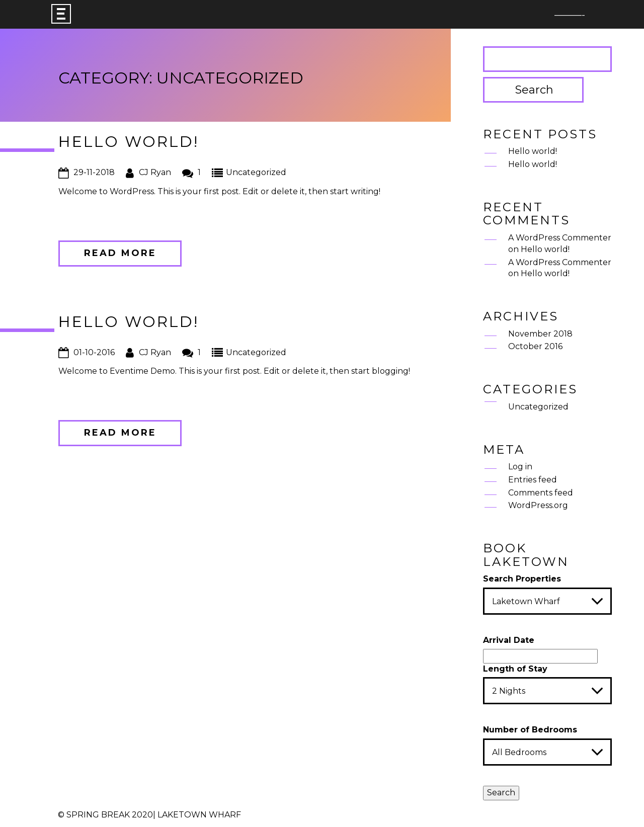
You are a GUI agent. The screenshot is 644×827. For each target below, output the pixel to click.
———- (570, 15)
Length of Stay (515, 669)
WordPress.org (538, 505)
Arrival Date (509, 640)
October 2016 (535, 346)
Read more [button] (120, 253)
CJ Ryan (155, 172)
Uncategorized (256, 172)
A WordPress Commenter (560, 238)
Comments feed (541, 493)
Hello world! (129, 142)
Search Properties (522, 579)
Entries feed (533, 480)
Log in (520, 467)
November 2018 (540, 334)
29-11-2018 (94, 172)
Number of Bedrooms (530, 730)
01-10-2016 (94, 352)
